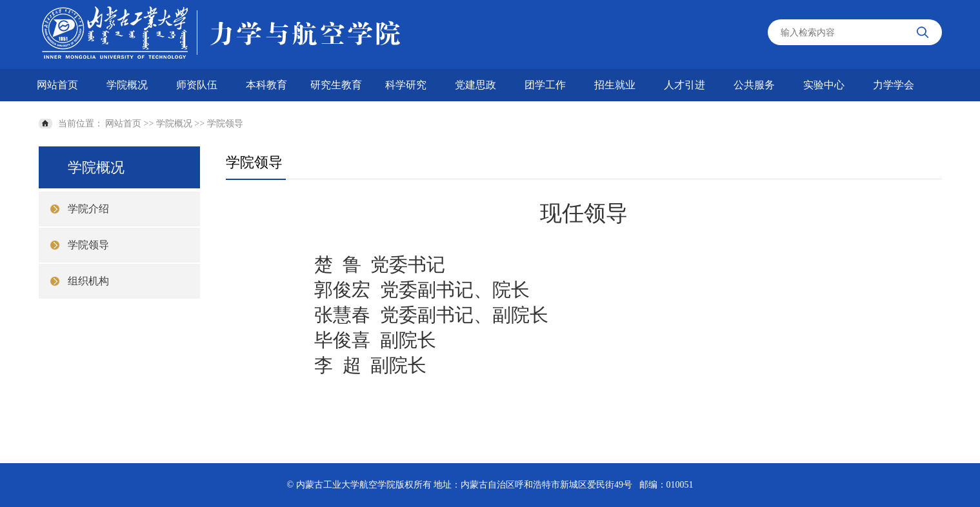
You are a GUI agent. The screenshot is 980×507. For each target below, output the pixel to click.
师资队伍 (197, 85)
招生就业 (615, 85)
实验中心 (824, 85)
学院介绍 (88, 209)
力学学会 (894, 85)
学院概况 (127, 85)
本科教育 (266, 85)
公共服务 (754, 85)
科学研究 (406, 85)
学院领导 (225, 124)
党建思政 (475, 85)
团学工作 (545, 85)
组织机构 (88, 281)
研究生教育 (336, 85)
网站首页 (57, 85)
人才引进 (685, 85)
